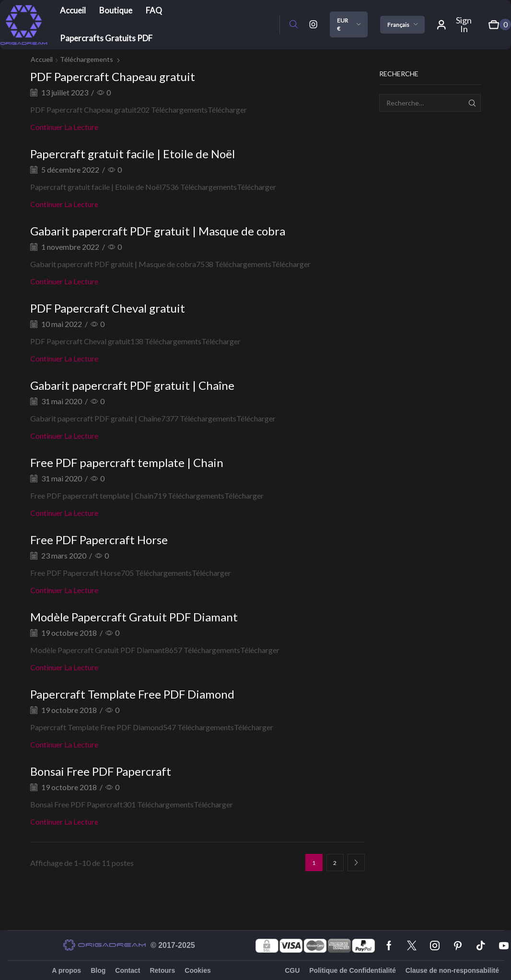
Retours (162, 970)
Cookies (197, 970)
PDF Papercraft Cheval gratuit (108, 308)
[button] (294, 25)
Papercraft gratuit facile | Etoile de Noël (133, 154)
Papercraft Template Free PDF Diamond (132, 694)
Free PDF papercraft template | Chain (127, 462)
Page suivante (356, 863)
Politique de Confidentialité (352, 970)
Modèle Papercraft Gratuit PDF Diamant (134, 617)
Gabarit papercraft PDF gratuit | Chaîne (132, 385)
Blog (98, 970)
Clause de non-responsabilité (452, 970)
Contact (128, 970)
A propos (66, 970)
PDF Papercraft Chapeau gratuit (113, 76)
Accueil (42, 59)
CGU (292, 970)
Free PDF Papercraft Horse (99, 540)
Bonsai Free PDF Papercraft (101, 771)
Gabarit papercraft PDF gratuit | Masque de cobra (158, 231)
